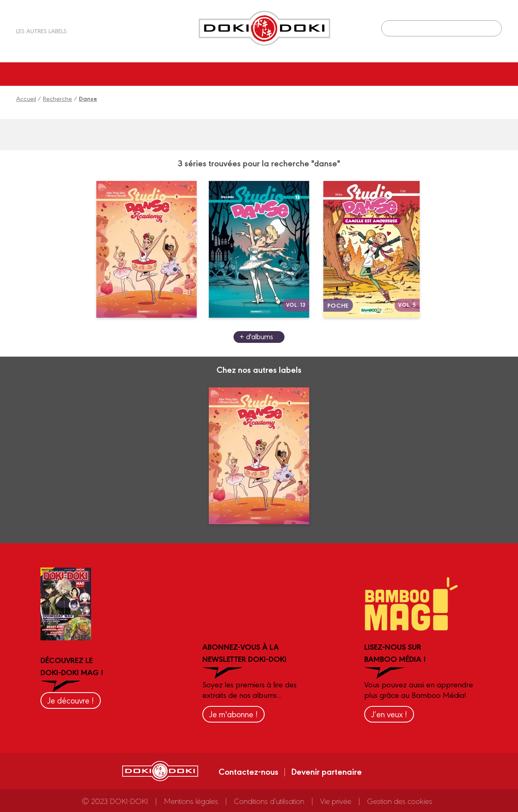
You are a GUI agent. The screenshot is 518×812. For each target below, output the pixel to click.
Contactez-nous (248, 771)
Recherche (57, 98)
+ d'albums (256, 336)
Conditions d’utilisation (269, 801)
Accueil (26, 98)
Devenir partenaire (326, 771)
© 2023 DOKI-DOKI (115, 801)
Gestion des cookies (400, 801)
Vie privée (336, 801)
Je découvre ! (71, 700)
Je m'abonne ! (234, 714)
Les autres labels (41, 31)
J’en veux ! (389, 714)
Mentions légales (191, 801)
